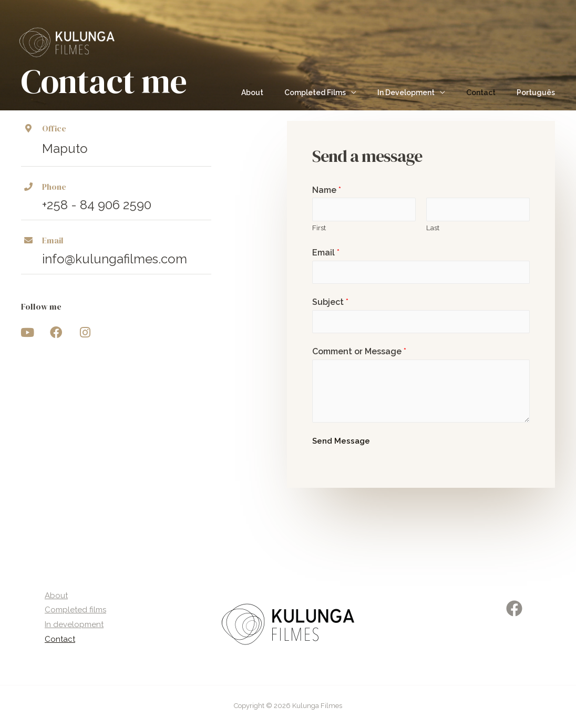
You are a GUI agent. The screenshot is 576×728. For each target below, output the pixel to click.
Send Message (341, 442)
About (281, 93)
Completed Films (337, 93)
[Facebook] (514, 609)
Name (327, 190)
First (319, 228)
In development (71, 626)
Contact (490, 93)
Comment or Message (359, 352)
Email (326, 253)
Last (433, 228)
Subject (330, 303)
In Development (422, 93)
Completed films (73, 611)
